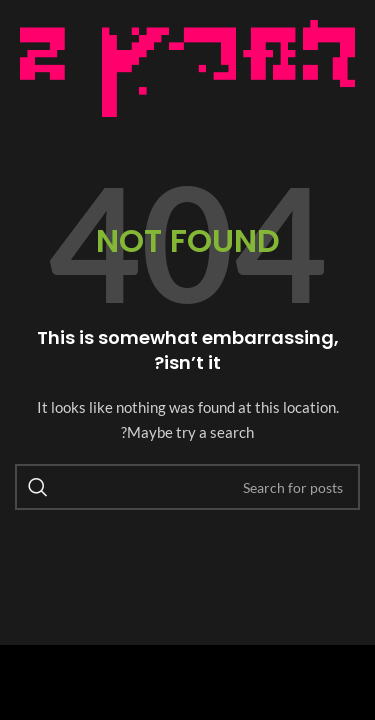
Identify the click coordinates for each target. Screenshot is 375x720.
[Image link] (187, 66)
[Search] (187, 487)
